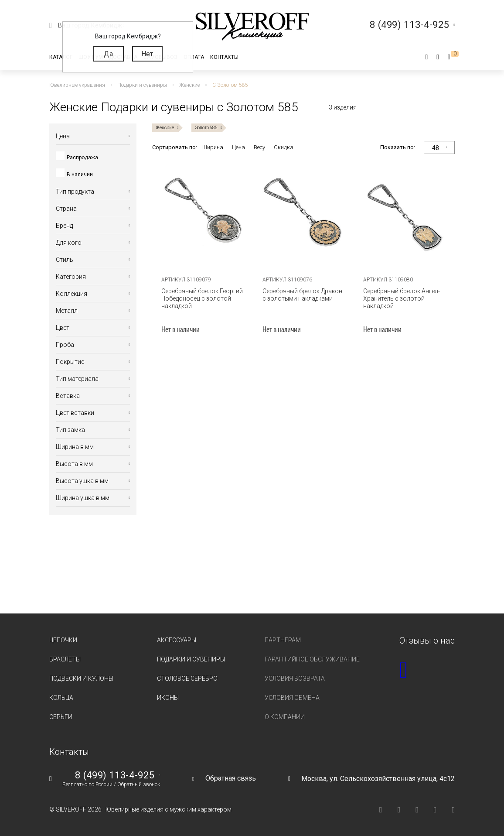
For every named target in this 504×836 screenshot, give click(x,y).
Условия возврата (295, 678)
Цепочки (63, 640)
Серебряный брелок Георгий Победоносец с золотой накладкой (202, 298)
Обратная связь (231, 778)
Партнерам (283, 640)
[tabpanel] (203, 216)
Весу (259, 147)
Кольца (61, 698)
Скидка (284, 147)
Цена (238, 147)
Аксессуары (177, 640)
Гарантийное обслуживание (312, 659)
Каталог (61, 57)
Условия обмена (292, 698)
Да (108, 54)
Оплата (194, 57)
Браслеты (65, 659)
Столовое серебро (187, 678)
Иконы (168, 698)
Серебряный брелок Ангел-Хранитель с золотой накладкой (402, 298)
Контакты (224, 57)
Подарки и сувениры (191, 659)
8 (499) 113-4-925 (115, 775)
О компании (285, 717)
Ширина (212, 147)
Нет (147, 54)
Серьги (61, 717)
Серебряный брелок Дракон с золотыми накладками (302, 295)
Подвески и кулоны (81, 678)
